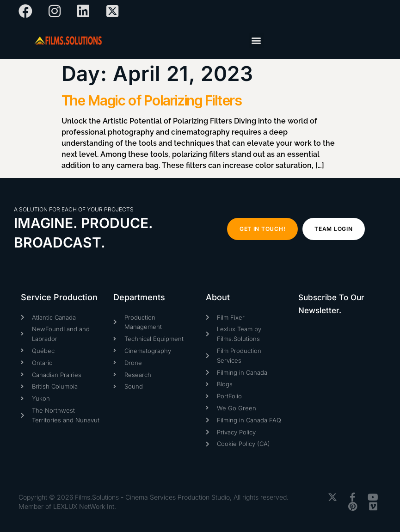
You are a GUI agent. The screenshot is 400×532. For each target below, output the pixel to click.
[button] (256, 40)
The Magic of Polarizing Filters (152, 100)
